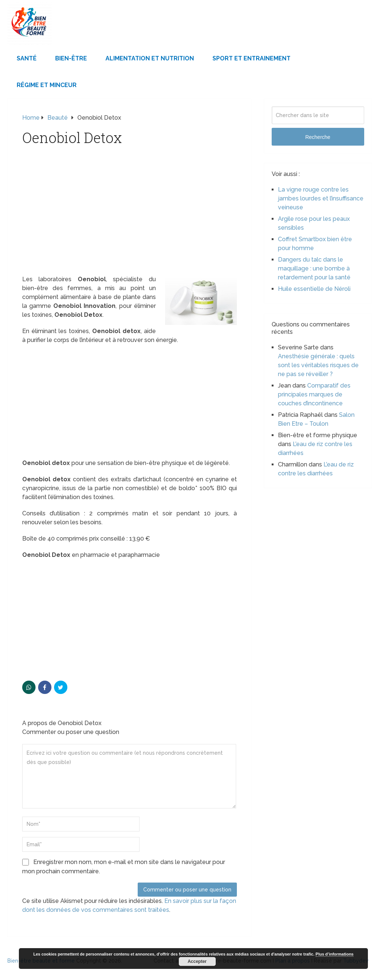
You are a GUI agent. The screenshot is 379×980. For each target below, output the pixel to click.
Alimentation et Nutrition (150, 58)
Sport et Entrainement (251, 58)
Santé (27, 58)
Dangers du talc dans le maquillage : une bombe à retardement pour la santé (314, 268)
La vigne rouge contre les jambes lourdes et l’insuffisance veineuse (321, 198)
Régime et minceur (47, 85)
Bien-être (71, 58)
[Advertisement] (130, 220)
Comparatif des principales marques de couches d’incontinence (314, 394)
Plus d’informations (335, 954)
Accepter (197, 961)
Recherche (318, 137)
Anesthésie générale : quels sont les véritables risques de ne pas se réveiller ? (318, 365)
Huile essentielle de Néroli (314, 289)
